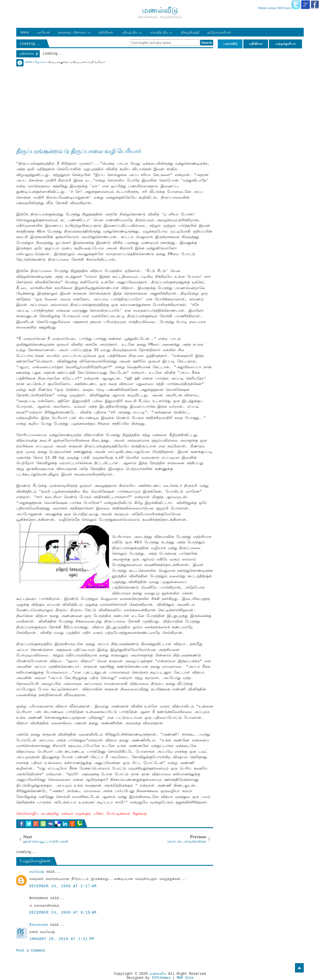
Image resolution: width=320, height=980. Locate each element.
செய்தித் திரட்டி (161, 32)
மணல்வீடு (158, 974)
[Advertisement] (115, 105)
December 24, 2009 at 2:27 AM (63, 886)
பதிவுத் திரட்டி (132, 32)
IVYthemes (161, 978)
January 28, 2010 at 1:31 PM (62, 939)
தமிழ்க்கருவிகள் (219, 32)
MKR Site (185, 978)
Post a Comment (31, 951)
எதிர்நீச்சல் (106, 32)
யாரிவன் (43, 32)
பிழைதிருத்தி (190, 32)
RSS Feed (284, 8)
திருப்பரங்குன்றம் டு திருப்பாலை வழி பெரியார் (79, 151)
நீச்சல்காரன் (39, 925)
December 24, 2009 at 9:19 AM (63, 913)
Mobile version (267, 8)
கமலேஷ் (37, 872)
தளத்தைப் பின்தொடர (74, 32)
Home (25, 32)
